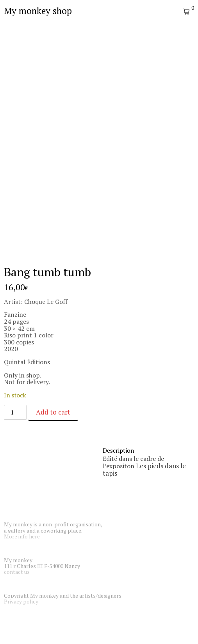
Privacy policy (21, 601)
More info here (22, 536)
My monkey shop (38, 11)
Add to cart (53, 412)
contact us (17, 572)
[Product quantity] (15, 412)
